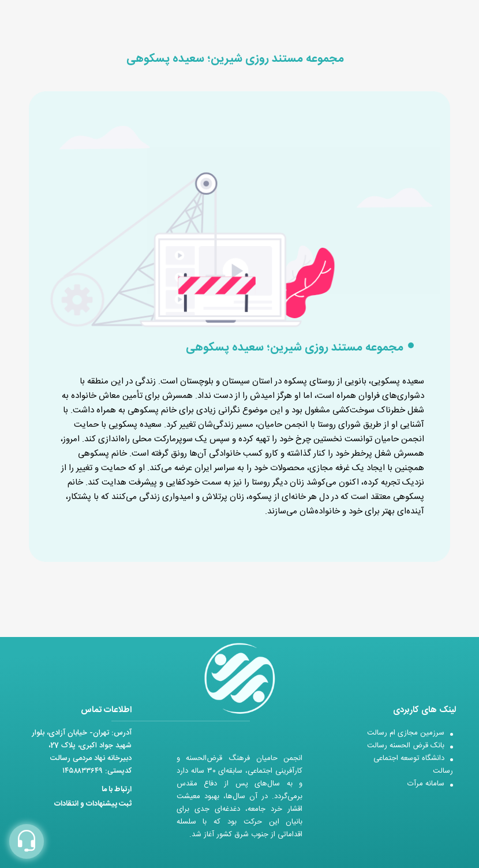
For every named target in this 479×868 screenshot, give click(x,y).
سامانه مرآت (426, 784)
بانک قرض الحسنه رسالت (406, 746)
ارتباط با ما (117, 789)
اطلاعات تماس (106, 710)
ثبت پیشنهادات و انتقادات (93, 804)
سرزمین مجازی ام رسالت (406, 733)
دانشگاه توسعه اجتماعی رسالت (413, 765)
